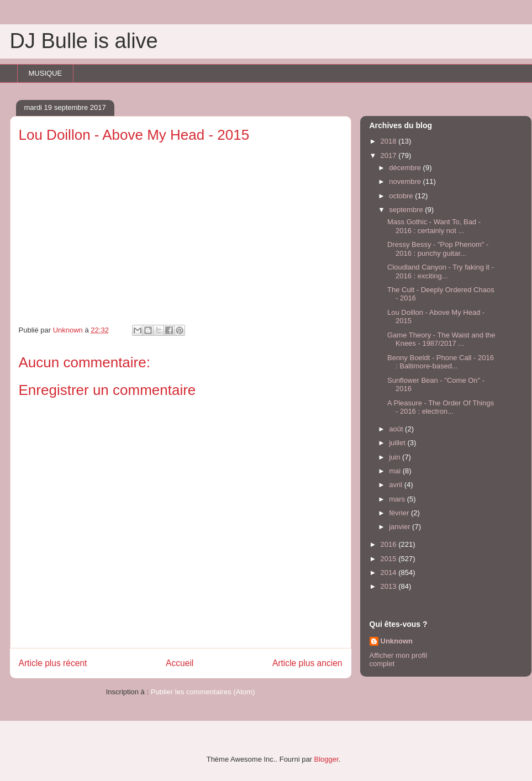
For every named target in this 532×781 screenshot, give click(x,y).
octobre (402, 196)
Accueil (180, 663)
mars (398, 499)
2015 (390, 559)
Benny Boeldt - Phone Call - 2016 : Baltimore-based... (441, 362)
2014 (390, 572)
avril (396, 485)
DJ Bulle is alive (84, 41)
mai (396, 471)
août (397, 429)
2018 (390, 141)
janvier (401, 527)
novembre (406, 181)
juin (396, 457)
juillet (398, 443)
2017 (390, 155)
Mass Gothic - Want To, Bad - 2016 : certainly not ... (434, 226)
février (400, 513)
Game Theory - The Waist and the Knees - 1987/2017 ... (441, 339)
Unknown (397, 641)
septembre (407, 210)
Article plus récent (53, 663)
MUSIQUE (46, 73)
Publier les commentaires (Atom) (203, 692)
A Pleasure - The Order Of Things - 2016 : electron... (441, 407)
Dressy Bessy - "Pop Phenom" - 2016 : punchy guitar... (438, 249)
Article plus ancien (307, 663)
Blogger (326, 759)
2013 (390, 586)
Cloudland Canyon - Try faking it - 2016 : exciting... (441, 271)
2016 (390, 544)
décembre (406, 168)
